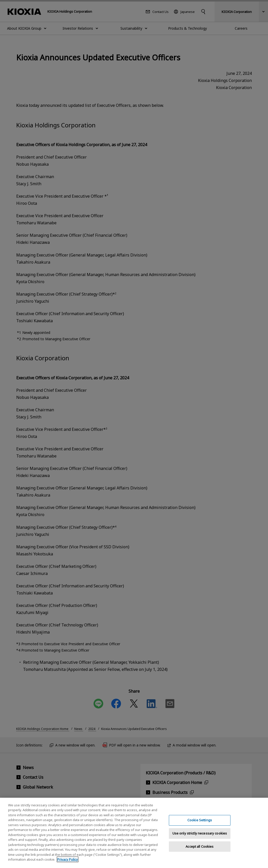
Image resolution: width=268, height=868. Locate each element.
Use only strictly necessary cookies (200, 838)
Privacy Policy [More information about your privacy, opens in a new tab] (68, 864)
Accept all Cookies (200, 851)
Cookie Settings (200, 824)
